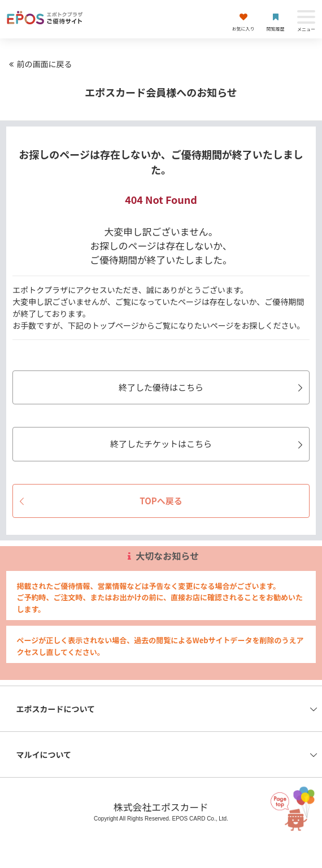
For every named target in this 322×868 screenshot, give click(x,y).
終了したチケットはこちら (208, 444)
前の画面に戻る (39, 64)
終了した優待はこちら (212, 387)
